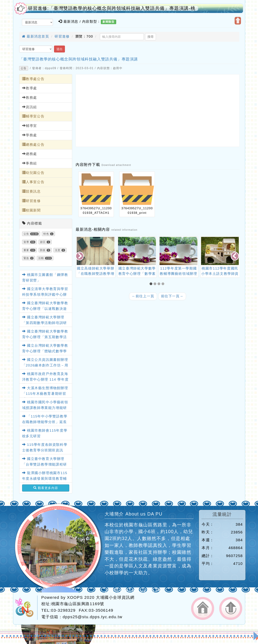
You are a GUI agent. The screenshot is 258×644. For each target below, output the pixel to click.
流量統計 (222, 514)
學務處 (30, 135)
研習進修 (62, 36)
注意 (58, 250)
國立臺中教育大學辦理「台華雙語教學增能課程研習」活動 (45, 464)
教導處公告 (33, 79)
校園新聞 (31, 210)
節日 (43, 242)
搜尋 (150, 37)
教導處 (30, 88)
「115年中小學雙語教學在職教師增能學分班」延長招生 (45, 422)
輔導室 (30, 126)
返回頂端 (231, 608)
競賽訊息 (31, 191)
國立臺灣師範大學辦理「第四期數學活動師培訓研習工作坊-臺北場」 (45, 323)
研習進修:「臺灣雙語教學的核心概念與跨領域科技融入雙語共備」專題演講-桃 (112, 8)
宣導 (26, 242)
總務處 (30, 154)
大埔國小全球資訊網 (115, 597)
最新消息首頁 (36, 36)
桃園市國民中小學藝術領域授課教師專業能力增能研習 (45, 408)
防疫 (43, 250)
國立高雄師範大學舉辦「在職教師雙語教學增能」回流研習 (96, 274)
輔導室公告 (33, 116)
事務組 (30, 163)
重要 (26, 250)
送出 (59, 49)
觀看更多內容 (46, 488)
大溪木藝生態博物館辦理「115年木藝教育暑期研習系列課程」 (45, 394)
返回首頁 (203, 608)
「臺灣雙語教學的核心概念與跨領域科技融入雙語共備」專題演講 (79, 59)
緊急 (26, 258)
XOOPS (75, 597)
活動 (41, 258)
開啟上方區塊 (238, 21)
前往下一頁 (172, 296)
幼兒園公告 (33, 173)
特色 (46, 234)
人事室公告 (33, 182)
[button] (152, 284)
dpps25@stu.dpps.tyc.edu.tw (93, 617)
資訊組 (30, 107)
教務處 (30, 97)
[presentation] (80, 257)
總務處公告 (33, 144)
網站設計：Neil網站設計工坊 (26, 608)
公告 (24, 68)
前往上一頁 (143, 296)
